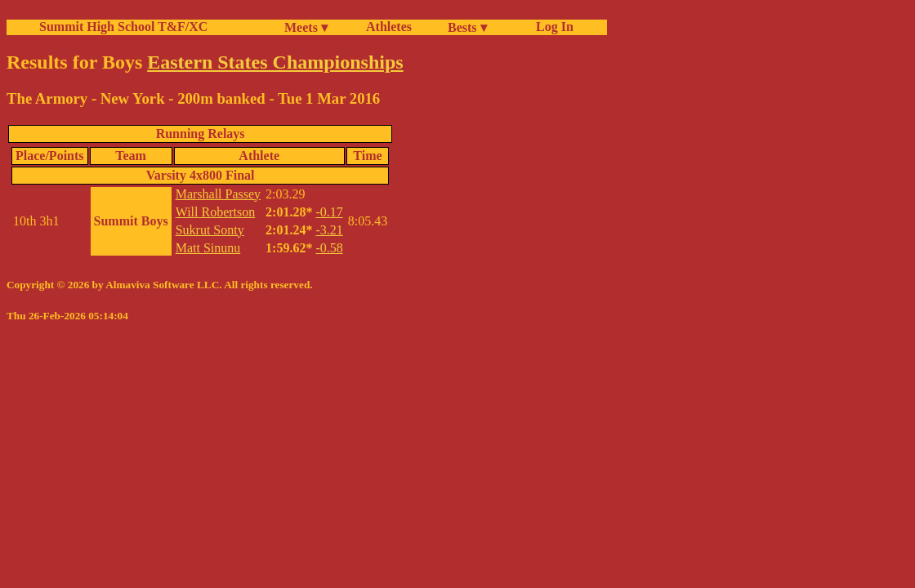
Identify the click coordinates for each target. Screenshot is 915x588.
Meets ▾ (306, 27)
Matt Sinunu (208, 248)
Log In (551, 27)
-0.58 (329, 248)
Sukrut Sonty (210, 230)
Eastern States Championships (275, 62)
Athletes (389, 27)
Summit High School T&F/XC (123, 27)
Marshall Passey (218, 194)
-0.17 (329, 212)
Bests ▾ (467, 27)
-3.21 (329, 230)
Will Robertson (216, 212)
